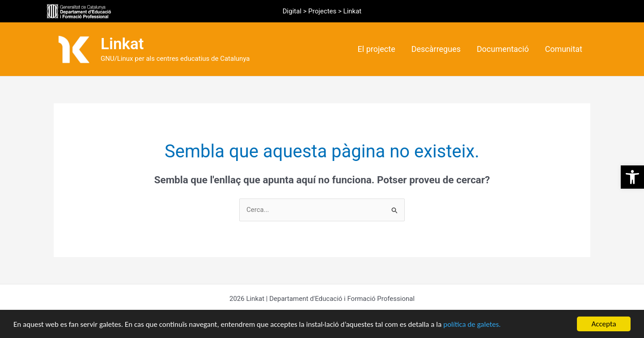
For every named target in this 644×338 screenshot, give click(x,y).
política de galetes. (472, 324)
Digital (292, 11)
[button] (632, 177)
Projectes (322, 11)
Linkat (122, 44)
